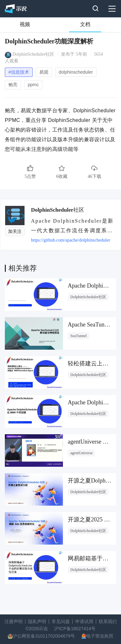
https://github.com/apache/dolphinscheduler (71, 240)
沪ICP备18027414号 (75, 629)
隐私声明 (37, 621)
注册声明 (14, 621)
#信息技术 (19, 72)
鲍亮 (13, 85)
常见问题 (61, 621)
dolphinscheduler (76, 72)
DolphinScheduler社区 (34, 54)
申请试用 (84, 621)
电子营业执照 (100, 636)
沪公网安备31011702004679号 (44, 636)
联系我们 (108, 621)
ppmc (33, 85)
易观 (44, 72)
